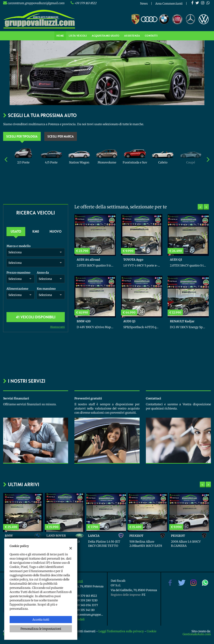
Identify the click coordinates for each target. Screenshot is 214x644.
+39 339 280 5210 (86, 600)
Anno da (43, 273)
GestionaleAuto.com (197, 634)
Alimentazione (17, 289)
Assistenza (132, 36)
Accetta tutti (41, 620)
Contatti (151, 36)
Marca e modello (18, 246)
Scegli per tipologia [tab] (22, 136)
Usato (16, 231)
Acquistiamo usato (106, 36)
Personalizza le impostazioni (41, 629)
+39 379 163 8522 (85, 3)
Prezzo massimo (18, 273)
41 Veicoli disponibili (36, 317)
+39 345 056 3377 (86, 605)
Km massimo (46, 289)
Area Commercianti (169, 4)
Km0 (36, 231)
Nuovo (55, 231)
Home (60, 36)
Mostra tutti (57, 327)
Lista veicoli (78, 36)
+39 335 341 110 (85, 610)
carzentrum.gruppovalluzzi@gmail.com (36, 3)
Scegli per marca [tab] (61, 136)
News (144, 4)
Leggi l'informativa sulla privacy (121, 631)
